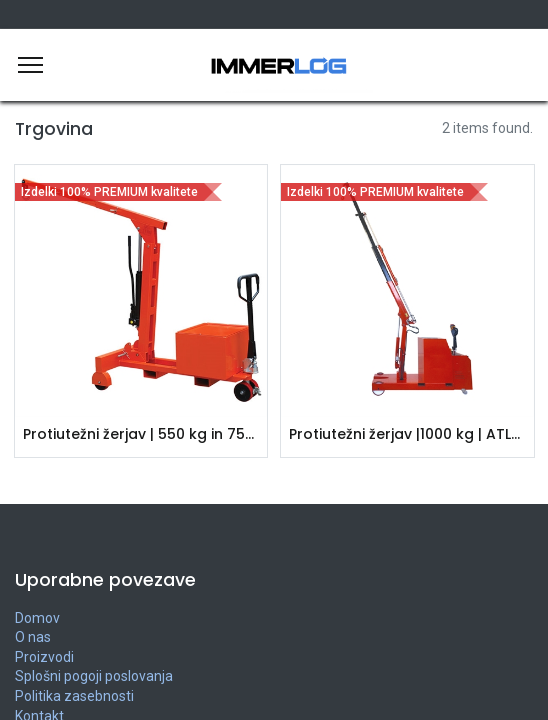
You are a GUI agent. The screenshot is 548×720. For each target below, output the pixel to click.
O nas (33, 637)
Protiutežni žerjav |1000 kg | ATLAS (407, 434)
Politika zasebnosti (74, 696)
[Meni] (30, 65)
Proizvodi (44, 657)
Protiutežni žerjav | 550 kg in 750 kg (141, 434)
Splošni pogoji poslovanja (94, 676)
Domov (37, 618)
